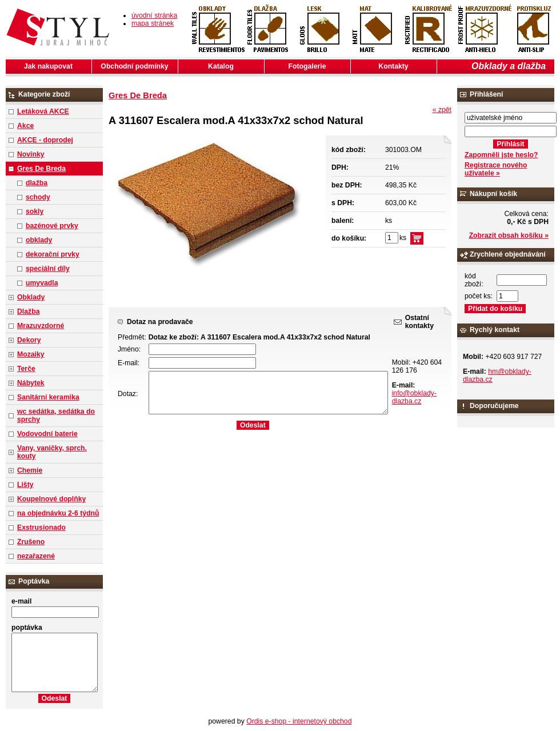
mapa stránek (153, 23)
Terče (26, 369)
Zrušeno (31, 542)
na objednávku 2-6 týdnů (58, 513)
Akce (25, 126)
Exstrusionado (41, 528)
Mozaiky (31, 354)
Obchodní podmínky (134, 66)
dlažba (37, 183)
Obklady (31, 297)
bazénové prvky (52, 226)
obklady (39, 240)
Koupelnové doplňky (51, 499)
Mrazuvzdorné (41, 326)
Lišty (25, 485)
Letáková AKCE (43, 111)
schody (38, 197)
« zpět (442, 110)
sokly (35, 211)
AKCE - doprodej (45, 140)
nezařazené (36, 556)
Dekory (29, 340)
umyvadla (42, 283)
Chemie (30, 470)
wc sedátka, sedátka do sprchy (56, 416)
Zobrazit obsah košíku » (509, 235)
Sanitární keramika (48, 397)
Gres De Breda (41, 169)
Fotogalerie (307, 66)
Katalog (221, 66)
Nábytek (31, 383)
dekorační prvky (53, 254)
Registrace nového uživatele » (496, 169)
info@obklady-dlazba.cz (414, 397)
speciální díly (48, 269)
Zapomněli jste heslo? (501, 155)
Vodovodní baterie (47, 434)
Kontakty (393, 66)
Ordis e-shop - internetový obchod (299, 721)
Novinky (31, 154)
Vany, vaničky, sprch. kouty (52, 452)
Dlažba (28, 311)
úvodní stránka (154, 15)
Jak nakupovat (48, 66)
